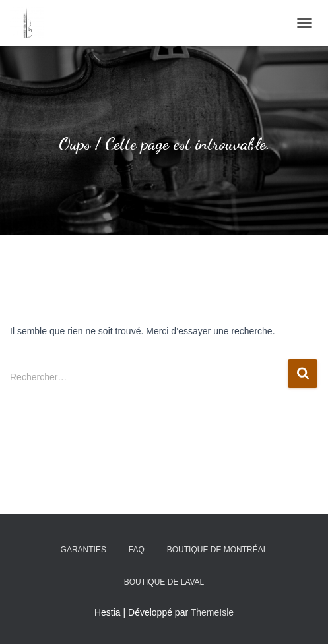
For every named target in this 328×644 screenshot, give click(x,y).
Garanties (83, 550)
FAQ (137, 550)
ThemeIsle (212, 612)
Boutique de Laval (164, 582)
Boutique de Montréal (217, 550)
